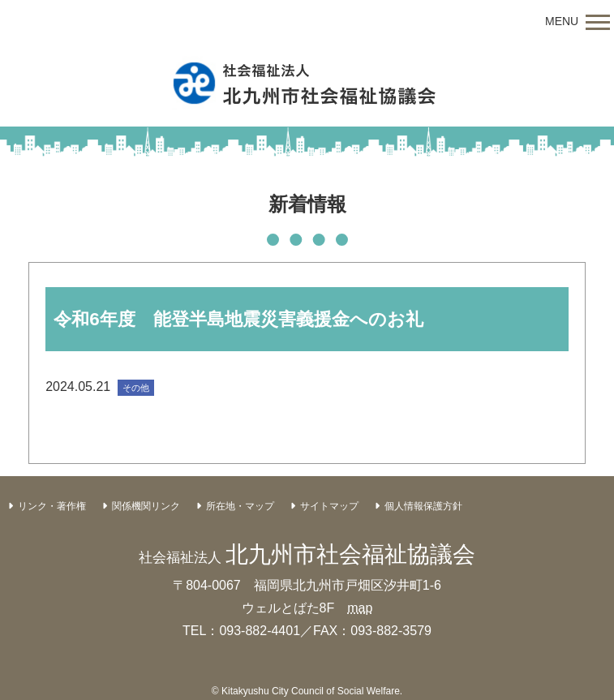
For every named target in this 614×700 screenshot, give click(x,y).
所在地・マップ (240, 506)
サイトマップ (329, 506)
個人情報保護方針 (423, 506)
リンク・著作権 (52, 506)
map (360, 608)
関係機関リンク (146, 506)
